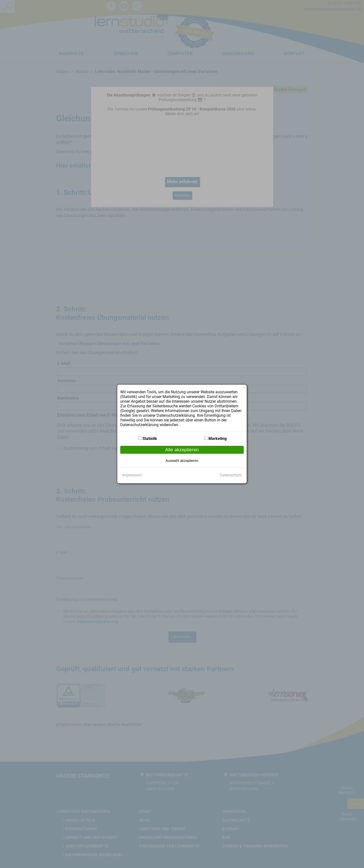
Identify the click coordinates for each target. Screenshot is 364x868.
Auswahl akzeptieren (182, 461)
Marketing (218, 439)
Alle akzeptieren (182, 450)
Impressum (132, 475)
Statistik (150, 439)
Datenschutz (231, 475)
